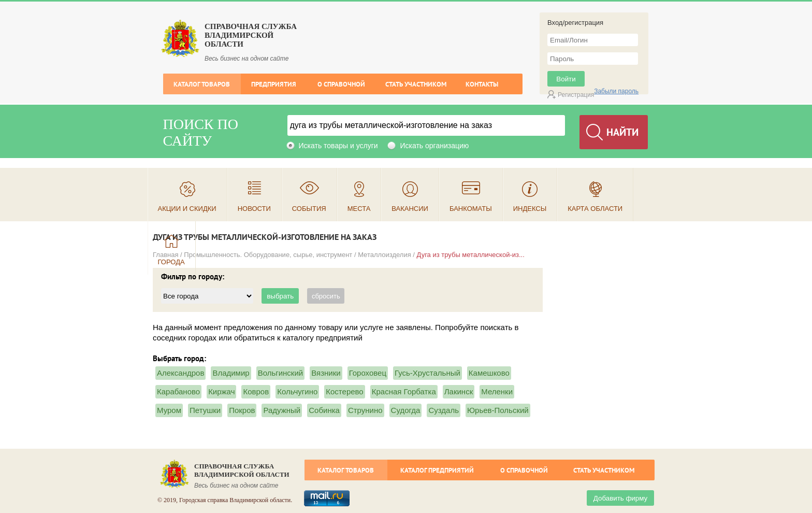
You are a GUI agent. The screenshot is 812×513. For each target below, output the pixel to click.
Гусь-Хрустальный (427, 373)
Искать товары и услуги (338, 146)
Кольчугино (297, 391)
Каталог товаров (202, 84)
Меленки (497, 391)
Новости (254, 209)
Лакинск (459, 391)
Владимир (231, 373)
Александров (180, 373)
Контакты (482, 84)
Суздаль (444, 410)
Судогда (406, 410)
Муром (169, 410)
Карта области (595, 209)
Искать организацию (434, 146)
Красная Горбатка (404, 391)
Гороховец (368, 373)
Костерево (344, 391)
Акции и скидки (187, 209)
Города (171, 262)
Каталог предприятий (437, 470)
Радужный (282, 410)
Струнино (365, 410)
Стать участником (416, 84)
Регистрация (576, 95)
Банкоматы (471, 209)
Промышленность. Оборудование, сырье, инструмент (268, 255)
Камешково (489, 373)
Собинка (324, 410)
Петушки (205, 410)
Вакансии (410, 209)
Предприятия (274, 84)
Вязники (326, 373)
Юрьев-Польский (498, 410)
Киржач (221, 391)
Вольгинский (281, 373)
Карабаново (178, 391)
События (309, 209)
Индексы (530, 209)
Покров (242, 410)
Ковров (256, 391)
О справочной (341, 84)
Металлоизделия (385, 255)
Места (359, 209)
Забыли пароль (616, 91)
